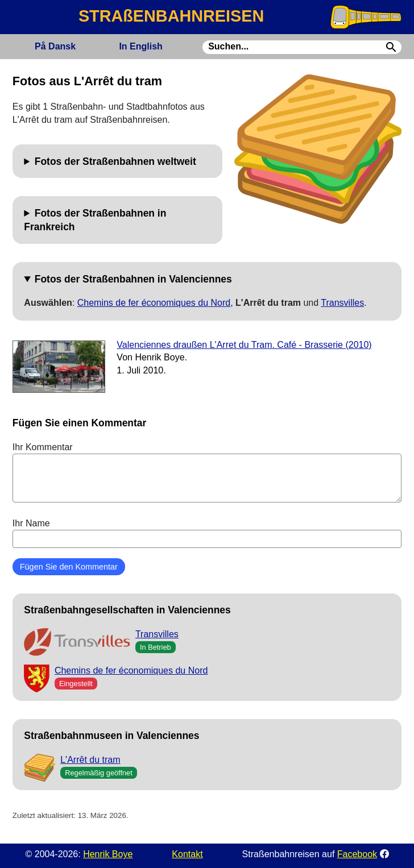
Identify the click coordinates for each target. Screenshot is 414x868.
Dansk (55, 46)
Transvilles (342, 303)
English (140, 46)
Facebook (357, 854)
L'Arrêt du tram (90, 760)
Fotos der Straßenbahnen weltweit (115, 161)
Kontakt (187, 854)
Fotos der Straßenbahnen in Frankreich (95, 220)
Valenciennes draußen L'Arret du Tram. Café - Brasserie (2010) (244, 345)
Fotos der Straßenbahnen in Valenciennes (133, 279)
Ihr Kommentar (207, 472)
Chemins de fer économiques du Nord (154, 303)
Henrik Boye (108, 854)
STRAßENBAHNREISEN (171, 16)
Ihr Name (207, 533)
